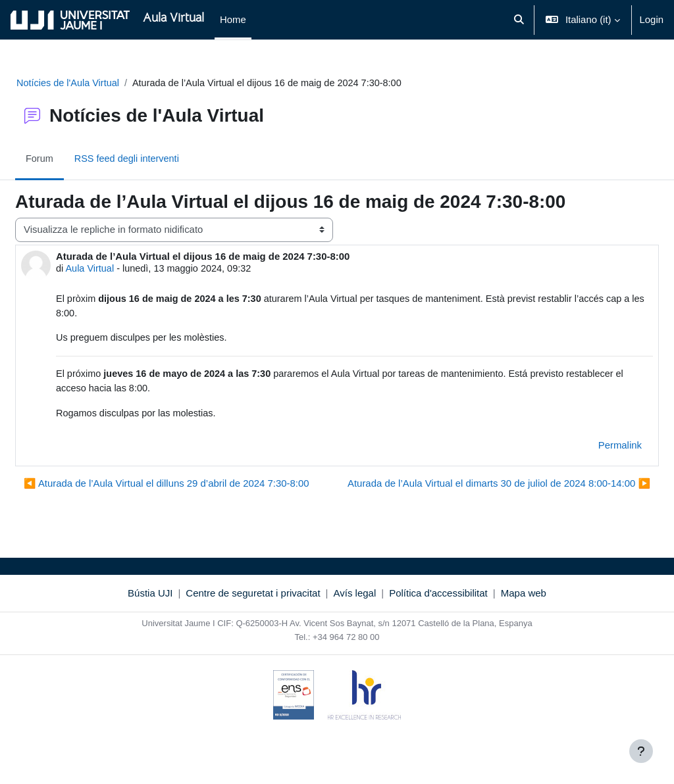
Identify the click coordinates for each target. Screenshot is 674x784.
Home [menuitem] (233, 19)
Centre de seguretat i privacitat (253, 621)
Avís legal (355, 621)
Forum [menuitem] (71, 159)
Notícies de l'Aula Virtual (101, 83)
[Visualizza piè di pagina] (641, 751)
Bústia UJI (150, 621)
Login (652, 19)
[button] (519, 20)
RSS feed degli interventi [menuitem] (161, 159)
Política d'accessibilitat (438, 621)
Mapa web (524, 621)
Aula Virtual (122, 269)
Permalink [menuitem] (588, 449)
